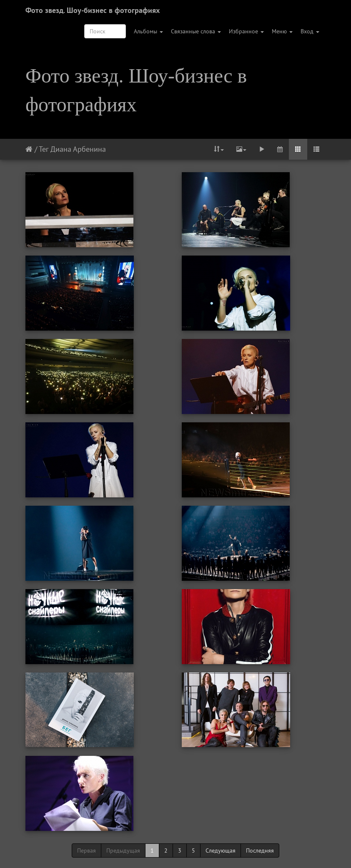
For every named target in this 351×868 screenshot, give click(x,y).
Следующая (221, 850)
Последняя (260, 850)
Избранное (246, 31)
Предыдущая (123, 850)
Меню (282, 31)
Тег (44, 149)
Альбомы (148, 31)
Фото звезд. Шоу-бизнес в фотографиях (93, 10)
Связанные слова (196, 31)
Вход (310, 31)
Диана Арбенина (78, 149)
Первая (86, 850)
